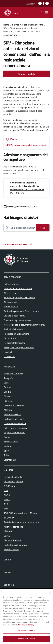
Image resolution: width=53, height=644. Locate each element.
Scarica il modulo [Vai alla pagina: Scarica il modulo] (27, 74)
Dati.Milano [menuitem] (9, 356)
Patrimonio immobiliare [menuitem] (15, 423)
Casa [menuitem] (6, 383)
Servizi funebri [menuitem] (11, 442)
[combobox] (22, 228)
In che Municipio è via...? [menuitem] (15, 545)
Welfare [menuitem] (8, 446)
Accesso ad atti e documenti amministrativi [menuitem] (25, 325)
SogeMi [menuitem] (7, 536)
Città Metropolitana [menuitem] (13, 481)
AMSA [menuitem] (7, 495)
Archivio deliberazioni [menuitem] (14, 329)
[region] (26, 617)
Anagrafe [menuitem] (8, 378)
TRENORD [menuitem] (9, 518)
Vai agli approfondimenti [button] (18, 244)
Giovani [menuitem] (8, 396)
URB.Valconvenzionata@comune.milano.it (26, 145)
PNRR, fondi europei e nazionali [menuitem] (19, 347)
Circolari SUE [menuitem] (10, 338)
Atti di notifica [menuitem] (11, 307)
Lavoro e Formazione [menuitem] (14, 405)
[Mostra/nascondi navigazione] (47, 12)
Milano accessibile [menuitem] (13, 414)
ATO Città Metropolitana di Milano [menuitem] (20, 513)
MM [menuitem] (6, 509)
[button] (31, 4)
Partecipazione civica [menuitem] (14, 419)
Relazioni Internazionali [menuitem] (15, 343)
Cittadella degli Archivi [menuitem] (15, 316)
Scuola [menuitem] (7, 437)
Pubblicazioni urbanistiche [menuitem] (17, 334)
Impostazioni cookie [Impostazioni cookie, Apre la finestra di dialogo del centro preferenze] (26, 631)
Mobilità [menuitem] (8, 410)
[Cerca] (43, 228)
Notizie (7, 572)
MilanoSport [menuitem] (10, 531)
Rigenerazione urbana (33, 25)
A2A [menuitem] (6, 504)
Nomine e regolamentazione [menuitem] (17, 320)
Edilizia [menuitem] (7, 392)
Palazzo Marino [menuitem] (11, 284)
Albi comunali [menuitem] (10, 302)
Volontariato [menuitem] (10, 460)
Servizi (16, 25)
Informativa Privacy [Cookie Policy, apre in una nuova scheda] (26, 625)
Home (6, 25)
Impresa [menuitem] (8, 401)
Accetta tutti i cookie (27, 639)
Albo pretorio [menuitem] (10, 293)
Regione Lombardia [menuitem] (13, 477)
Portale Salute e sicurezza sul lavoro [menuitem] (21, 522)
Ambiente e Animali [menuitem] (13, 374)
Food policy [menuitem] (9, 352)
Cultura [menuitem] (8, 387)
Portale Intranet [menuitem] (12, 549)
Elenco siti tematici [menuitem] (13, 540)
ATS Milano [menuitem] (9, 486)
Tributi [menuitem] (7, 455)
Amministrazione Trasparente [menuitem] (18, 288)
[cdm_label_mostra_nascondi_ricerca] (41, 12)
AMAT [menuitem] (7, 500)
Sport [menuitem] (7, 451)
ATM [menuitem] (6, 490)
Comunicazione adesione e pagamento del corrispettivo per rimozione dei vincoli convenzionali (27, 186)
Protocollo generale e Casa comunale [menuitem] (22, 311)
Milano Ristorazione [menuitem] (13, 527)
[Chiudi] (50, 593)
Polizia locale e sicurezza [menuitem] (16, 428)
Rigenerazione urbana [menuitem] (14, 432)
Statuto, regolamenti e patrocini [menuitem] (19, 297)
